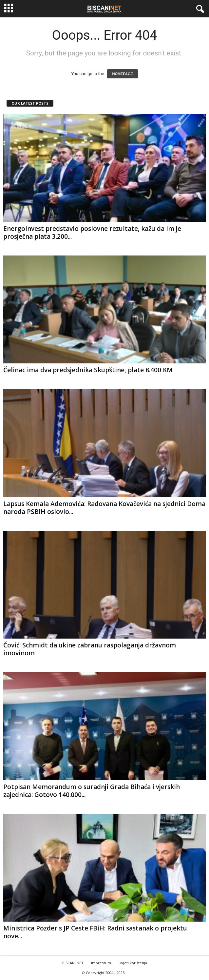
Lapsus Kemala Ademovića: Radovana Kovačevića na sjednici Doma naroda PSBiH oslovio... (104, 508)
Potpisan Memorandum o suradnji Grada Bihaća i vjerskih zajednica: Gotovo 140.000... (92, 791)
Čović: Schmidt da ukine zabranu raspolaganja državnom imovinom (90, 649)
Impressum (101, 963)
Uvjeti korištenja (133, 963)
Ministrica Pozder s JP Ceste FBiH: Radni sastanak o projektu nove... (95, 932)
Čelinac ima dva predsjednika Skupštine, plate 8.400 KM (88, 370)
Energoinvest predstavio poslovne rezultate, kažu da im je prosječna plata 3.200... (92, 233)
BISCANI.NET (73, 963)
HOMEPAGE (122, 74)
